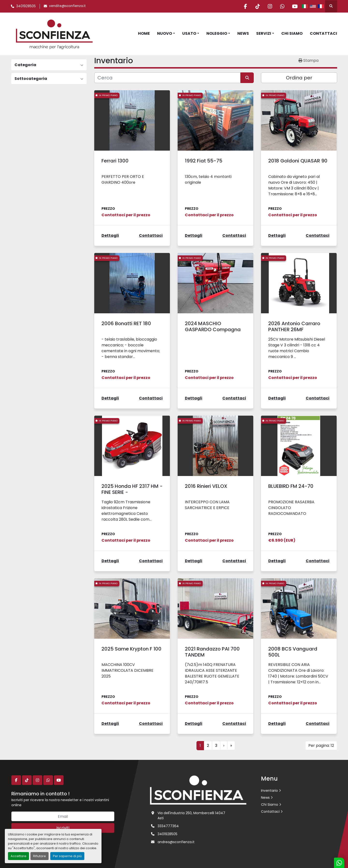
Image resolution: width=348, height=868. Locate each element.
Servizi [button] (264, 33)
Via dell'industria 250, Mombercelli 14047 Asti (191, 815)
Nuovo (165, 33)
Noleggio (217, 33)
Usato (189, 33)
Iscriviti (63, 828)
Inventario (269, 791)
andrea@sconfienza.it (176, 842)
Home (144, 33)
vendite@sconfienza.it (67, 6)
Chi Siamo (292, 33)
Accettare (18, 856)
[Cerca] (167, 78)
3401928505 (26, 6)
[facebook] (245, 6)
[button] (166, 34)
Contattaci (323, 33)
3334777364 (168, 826)
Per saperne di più (67, 856)
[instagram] (270, 6)
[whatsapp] (282, 6)
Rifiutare (40, 856)
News (243, 33)
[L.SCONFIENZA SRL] (198, 790)
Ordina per (299, 78)
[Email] (63, 816)
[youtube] (295, 6)
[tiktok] (258, 6)
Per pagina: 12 (321, 745)
